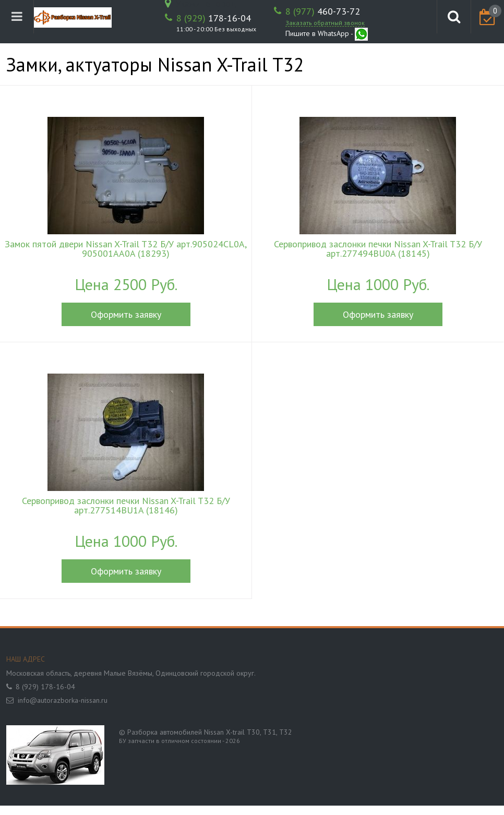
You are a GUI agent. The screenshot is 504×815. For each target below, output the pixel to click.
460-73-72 (323, 11)
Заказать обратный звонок (325, 23)
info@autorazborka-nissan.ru (63, 700)
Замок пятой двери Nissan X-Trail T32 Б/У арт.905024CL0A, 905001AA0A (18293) (126, 249)
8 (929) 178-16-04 (45, 687)
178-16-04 (214, 18)
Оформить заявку (126, 314)
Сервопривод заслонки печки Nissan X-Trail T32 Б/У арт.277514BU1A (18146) (126, 506)
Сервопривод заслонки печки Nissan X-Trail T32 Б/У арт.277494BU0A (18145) (378, 249)
